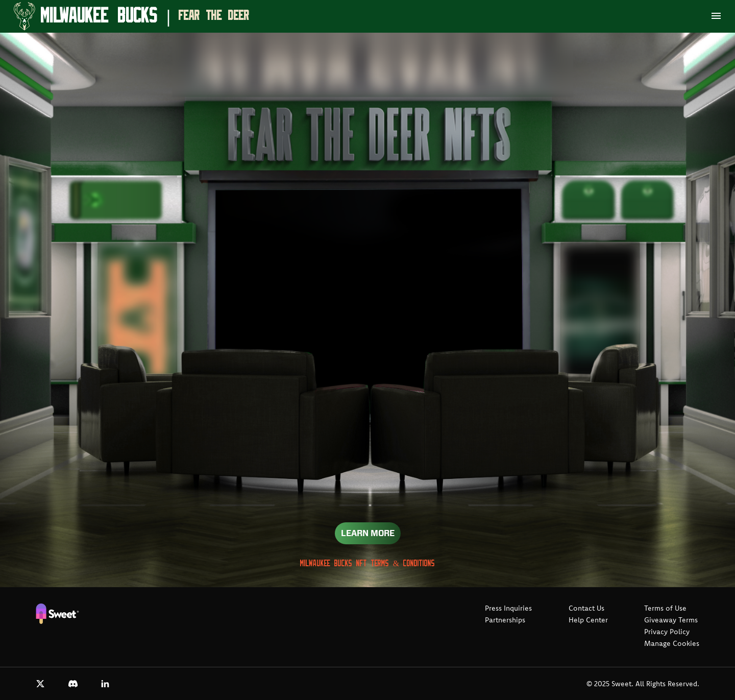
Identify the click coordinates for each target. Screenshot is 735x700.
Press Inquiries (508, 608)
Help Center (588, 620)
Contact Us (586, 608)
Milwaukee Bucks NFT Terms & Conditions (367, 564)
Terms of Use (665, 608)
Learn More (368, 533)
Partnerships (505, 620)
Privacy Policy (667, 632)
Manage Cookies (672, 643)
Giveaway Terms (671, 620)
